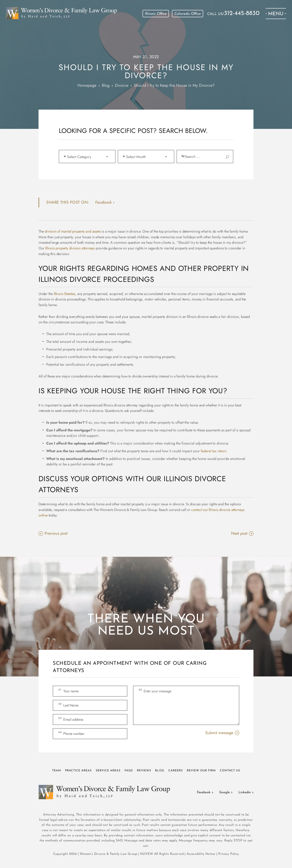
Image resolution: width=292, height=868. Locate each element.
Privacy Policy (229, 854)
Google (224, 792)
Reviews (144, 771)
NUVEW (147, 854)
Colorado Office (188, 14)
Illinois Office (156, 14)
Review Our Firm (201, 771)
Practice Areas (78, 771)
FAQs (129, 771)
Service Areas (108, 771)
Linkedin (245, 792)
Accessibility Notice (201, 854)
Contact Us (230, 771)
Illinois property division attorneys (70, 248)
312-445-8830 (242, 14)
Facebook (204, 792)
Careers (176, 771)
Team (57, 771)
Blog (160, 771)
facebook (104, 202)
